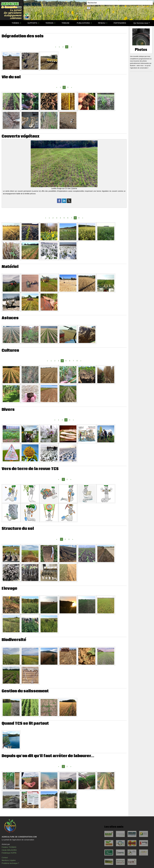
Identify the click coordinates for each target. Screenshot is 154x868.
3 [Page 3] (68, 87)
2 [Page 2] (63, 47)
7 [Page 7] (71, 218)
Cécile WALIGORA (9, 850)
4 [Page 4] (60, 218)
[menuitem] (4, 23)
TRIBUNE (65, 23)
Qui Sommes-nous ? (142, 23)
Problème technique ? (10, 863)
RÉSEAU (102, 23)
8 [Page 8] (77, 361)
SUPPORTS (32, 23)
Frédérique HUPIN (9, 853)
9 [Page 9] (79, 218)
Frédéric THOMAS (9, 847)
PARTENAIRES (120, 23)
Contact (5, 858)
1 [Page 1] (59, 47)
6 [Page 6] (68, 218)
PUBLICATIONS (83, 23)
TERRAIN (49, 23)
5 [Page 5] (64, 218)
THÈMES (15, 23)
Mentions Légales (9, 860)
